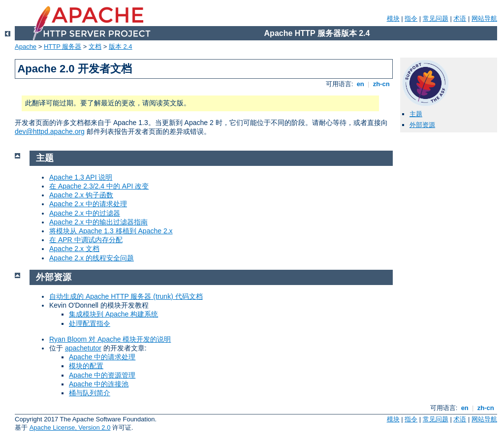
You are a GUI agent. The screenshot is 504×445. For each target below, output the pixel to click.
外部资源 (422, 125)
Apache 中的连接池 (99, 384)
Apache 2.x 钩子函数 (81, 195)
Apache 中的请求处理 (102, 357)
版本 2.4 (121, 47)
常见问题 (436, 18)
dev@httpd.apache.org (50, 131)
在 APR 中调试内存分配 (86, 240)
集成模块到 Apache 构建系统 (113, 314)
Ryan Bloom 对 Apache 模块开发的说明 (110, 339)
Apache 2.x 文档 (74, 249)
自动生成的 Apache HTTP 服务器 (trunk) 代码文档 (126, 296)
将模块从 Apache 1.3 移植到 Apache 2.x (111, 231)
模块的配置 (86, 366)
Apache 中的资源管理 (102, 375)
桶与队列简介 (90, 393)
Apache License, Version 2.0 (70, 428)
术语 (460, 18)
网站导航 (484, 18)
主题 (416, 114)
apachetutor (83, 348)
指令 (411, 18)
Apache (26, 47)
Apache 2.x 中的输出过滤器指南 (98, 222)
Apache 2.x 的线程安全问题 (92, 258)
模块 (393, 18)
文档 (95, 47)
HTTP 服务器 (63, 47)
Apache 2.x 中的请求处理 (88, 204)
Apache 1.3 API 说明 (81, 177)
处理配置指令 (90, 323)
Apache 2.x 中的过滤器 (85, 213)
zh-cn (381, 84)
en (360, 84)
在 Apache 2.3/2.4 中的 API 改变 (99, 186)
